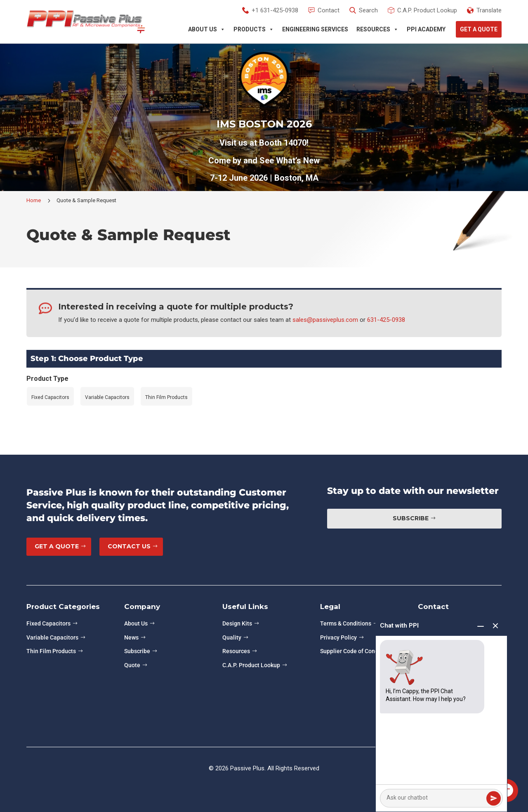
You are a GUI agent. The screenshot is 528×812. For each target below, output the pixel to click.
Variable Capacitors (52, 637)
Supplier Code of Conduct (353, 651)
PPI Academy (426, 29)
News (131, 637)
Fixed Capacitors (48, 623)
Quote (132, 665)
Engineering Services (315, 29)
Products (254, 29)
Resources (377, 29)
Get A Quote (479, 29)
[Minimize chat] (481, 626)
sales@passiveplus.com (325, 320)
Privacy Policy (338, 637)
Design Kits (237, 623)
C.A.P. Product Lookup (251, 665)
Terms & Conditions (346, 623)
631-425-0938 (386, 320)
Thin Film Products (51, 651)
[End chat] (495, 626)
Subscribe (411, 518)
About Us (207, 29)
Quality (232, 637)
